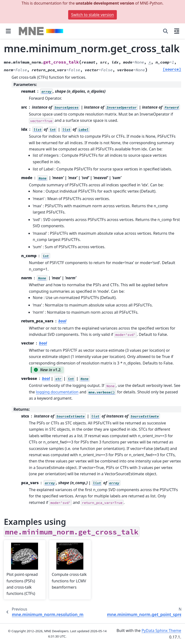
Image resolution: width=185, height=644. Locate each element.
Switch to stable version (92, 15)
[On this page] (177, 31)
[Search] (165, 31)
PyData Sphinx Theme (161, 631)
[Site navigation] (8, 31)
